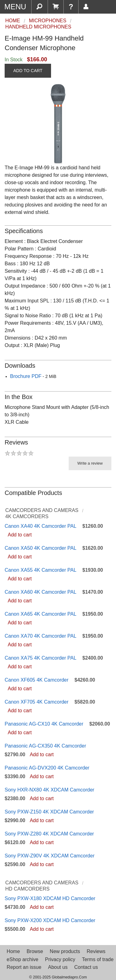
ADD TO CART (28, 71)
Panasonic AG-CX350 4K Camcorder (45, 746)
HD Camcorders (27, 889)
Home (13, 951)
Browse (35, 951)
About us (58, 967)
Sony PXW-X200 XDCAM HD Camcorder (50, 920)
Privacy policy (60, 959)
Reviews (96, 951)
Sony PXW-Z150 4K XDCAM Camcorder (49, 812)
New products (65, 951)
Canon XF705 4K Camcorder (37, 702)
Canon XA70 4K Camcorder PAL (41, 636)
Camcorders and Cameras (42, 510)
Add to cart (20, 535)
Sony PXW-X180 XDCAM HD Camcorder (50, 898)
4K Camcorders (27, 516)
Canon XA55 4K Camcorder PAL (41, 570)
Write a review (90, 463)
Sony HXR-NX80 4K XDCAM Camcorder (49, 790)
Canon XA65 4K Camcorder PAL (41, 614)
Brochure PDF (26, 376)
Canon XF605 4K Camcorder (37, 680)
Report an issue (24, 967)
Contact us (86, 967)
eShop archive (23, 959)
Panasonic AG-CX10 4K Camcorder (44, 724)
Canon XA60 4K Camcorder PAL (41, 592)
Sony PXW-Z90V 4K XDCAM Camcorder (49, 856)
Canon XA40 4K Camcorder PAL (41, 526)
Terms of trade (98, 959)
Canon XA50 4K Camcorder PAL (41, 548)
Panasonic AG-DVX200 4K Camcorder (47, 768)
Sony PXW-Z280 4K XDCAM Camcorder (49, 834)
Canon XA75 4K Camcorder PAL (41, 658)
